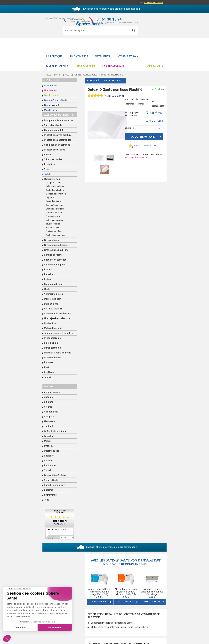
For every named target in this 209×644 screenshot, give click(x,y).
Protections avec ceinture (58, 135)
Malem (48, 441)
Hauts (47, 289)
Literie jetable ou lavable (57, 318)
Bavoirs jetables (53, 224)
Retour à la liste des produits (106, 81)
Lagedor (49, 436)
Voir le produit (99, 602)
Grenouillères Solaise (56, 245)
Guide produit (51, 105)
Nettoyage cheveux (54, 220)
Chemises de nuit (53, 284)
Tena (47, 500)
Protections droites (55, 150)
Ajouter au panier (144, 137)
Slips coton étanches (55, 260)
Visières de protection (56, 194)
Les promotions (113, 66)
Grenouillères (52, 240)
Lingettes (50, 198)
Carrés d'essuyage (54, 205)
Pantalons (49, 274)
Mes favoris (155, 66)
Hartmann (49, 421)
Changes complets (54, 130)
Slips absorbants (53, 125)
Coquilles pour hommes (57, 145)
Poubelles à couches (55, 235)
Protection (50, 164)
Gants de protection (55, 190)
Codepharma (51, 412)
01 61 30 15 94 (109, 19)
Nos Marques (86, 66)
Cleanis (48, 407)
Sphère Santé (51, 480)
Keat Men (49, 372)
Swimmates (50, 495)
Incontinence (79, 56)
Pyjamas (49, 362)
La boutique (54, 56)
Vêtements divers (53, 294)
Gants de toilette (53, 201)
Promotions (51, 86)
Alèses (48, 155)
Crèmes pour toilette (55, 209)
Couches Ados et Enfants (57, 314)
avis (120, 96)
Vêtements (103, 56)
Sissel (47, 470)
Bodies (48, 270)
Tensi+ (48, 377)
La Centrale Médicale (55, 431)
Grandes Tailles (52, 358)
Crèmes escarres (54, 216)
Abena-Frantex (52, 392)
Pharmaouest (51, 451)
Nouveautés (50, 90)
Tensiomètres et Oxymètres (59, 333)
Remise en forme (53, 255)
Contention (50, 323)
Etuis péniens (51, 304)
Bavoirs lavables (53, 228)
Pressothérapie (52, 338)
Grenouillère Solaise (55, 475)
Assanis (48, 397)
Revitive (48, 461)
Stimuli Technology (54, 485)
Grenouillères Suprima (56, 250)
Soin (47, 169)
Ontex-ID (49, 446)
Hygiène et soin (128, 56)
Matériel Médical (58, 66)
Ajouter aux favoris (145, 146)
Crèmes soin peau (54, 213)
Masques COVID (53, 183)
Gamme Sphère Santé (56, 100)
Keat (46, 367)
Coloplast (49, 417)
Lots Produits (51, 95)
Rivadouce (50, 465)
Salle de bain (51, 343)
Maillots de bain (53, 299)
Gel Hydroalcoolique (55, 186)
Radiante (49, 456)
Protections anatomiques (58, 140)
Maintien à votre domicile (58, 353)
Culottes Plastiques (54, 265)
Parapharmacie (52, 348)
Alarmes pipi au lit (54, 309)
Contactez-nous (154, 3)
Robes (48, 279)
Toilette (48, 174)
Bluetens (49, 402)
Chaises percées (53, 231)
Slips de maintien (53, 159)
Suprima (49, 490)
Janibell (48, 426)
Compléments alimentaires (59, 120)
